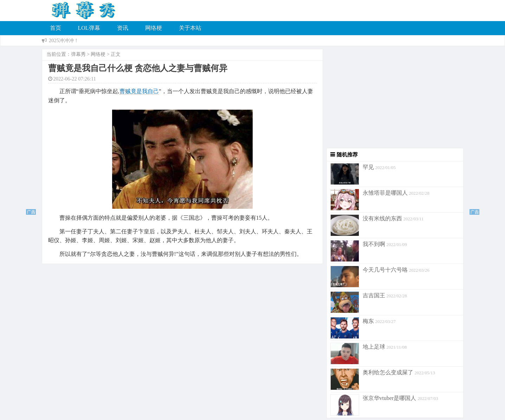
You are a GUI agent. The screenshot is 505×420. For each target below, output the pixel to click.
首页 (56, 28)
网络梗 (154, 28)
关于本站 (190, 28)
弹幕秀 (78, 54)
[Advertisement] (393, 99)
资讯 (123, 28)
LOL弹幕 (89, 28)
